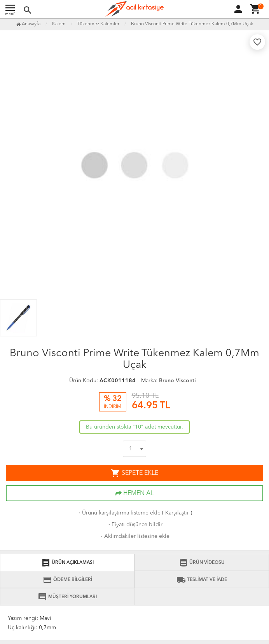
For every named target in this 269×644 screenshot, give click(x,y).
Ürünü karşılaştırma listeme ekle (119, 513)
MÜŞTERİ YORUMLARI (67, 597)
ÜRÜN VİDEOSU (202, 563)
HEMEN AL (134, 493)
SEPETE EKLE (134, 473)
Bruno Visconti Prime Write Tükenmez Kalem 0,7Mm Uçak (192, 24)
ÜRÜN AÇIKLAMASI (67, 563)
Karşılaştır (177, 513)
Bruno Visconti (177, 381)
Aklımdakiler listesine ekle (134, 536)
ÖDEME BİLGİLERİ (67, 580)
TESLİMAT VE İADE (202, 580)
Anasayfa (28, 24)
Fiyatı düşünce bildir (135, 525)
